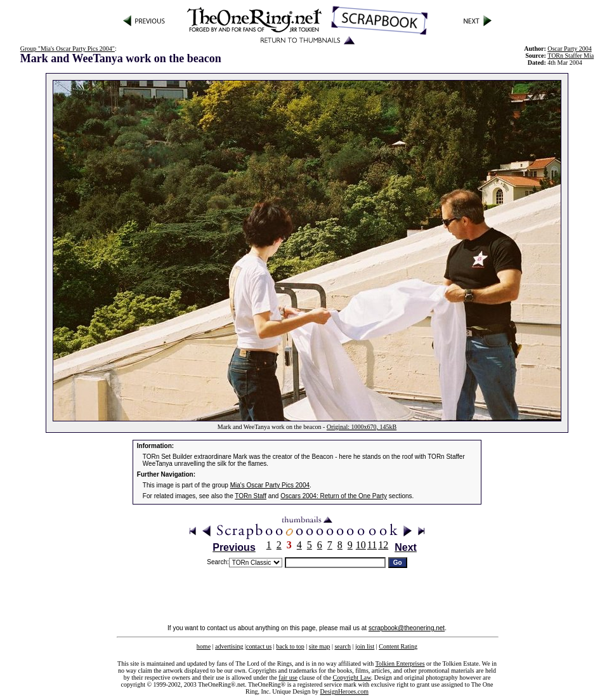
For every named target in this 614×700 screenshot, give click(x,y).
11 (372, 545)
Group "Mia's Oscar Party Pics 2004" (68, 49)
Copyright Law (352, 677)
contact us (259, 646)
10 (361, 545)
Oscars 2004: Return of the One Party (334, 496)
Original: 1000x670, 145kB (362, 427)
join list (365, 646)
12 (383, 545)
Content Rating (398, 646)
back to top (290, 646)
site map (320, 646)
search (343, 646)
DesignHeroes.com (344, 691)
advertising (229, 646)
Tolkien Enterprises (400, 664)
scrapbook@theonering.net (407, 628)
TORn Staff (251, 496)
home (204, 646)
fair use (288, 677)
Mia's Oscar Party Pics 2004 (270, 485)
